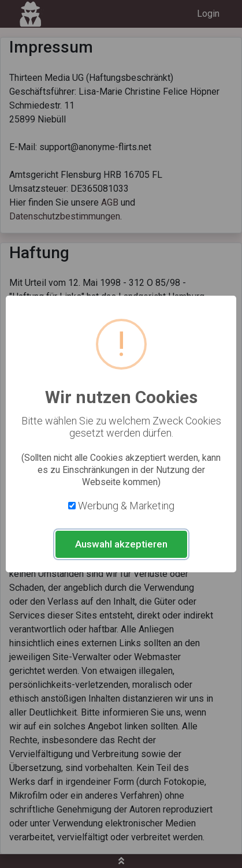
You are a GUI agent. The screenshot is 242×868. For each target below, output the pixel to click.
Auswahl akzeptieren (121, 544)
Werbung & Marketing (126, 506)
